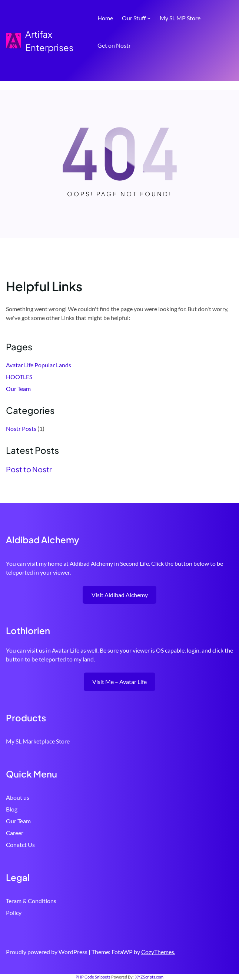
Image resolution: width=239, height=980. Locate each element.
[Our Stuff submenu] (149, 18)
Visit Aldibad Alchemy (120, 595)
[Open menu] (229, 68)
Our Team (18, 389)
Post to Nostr (29, 469)
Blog (12, 809)
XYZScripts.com (149, 977)
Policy (14, 913)
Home (105, 18)
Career (15, 833)
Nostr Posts (21, 428)
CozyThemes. (158, 952)
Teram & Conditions (31, 901)
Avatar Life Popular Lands (39, 365)
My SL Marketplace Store (38, 741)
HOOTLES (19, 377)
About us (18, 797)
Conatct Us (20, 845)
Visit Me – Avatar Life (119, 682)
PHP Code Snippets (93, 977)
